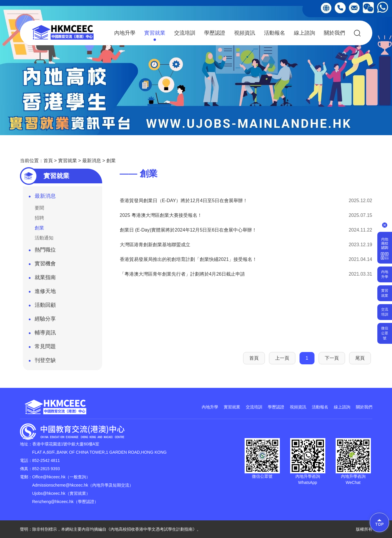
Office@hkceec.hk (49, 477)
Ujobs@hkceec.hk (49, 493)
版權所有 (364, 529)
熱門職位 (42, 252)
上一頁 (282, 358)
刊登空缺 (42, 362)
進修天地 (42, 293)
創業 (111, 161)
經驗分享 (42, 321)
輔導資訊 (42, 334)
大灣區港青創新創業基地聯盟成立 (155, 245)
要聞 (39, 208)
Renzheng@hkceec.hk (53, 502)
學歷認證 (215, 33)
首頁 (48, 161)
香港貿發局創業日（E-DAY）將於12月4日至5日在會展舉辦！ (184, 201)
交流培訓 (185, 33)
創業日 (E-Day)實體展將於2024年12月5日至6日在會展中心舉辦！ (188, 230)
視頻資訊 (245, 33)
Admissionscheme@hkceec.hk (60, 485)
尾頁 (360, 358)
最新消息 (92, 161)
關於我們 (334, 33)
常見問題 (42, 348)
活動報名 (275, 33)
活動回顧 (42, 307)
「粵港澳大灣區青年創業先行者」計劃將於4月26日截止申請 (182, 274)
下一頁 (332, 358)
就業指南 (42, 279)
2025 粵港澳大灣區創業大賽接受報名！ (161, 215)
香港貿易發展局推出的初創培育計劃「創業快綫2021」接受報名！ (189, 259)
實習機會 (42, 265)
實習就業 (155, 35)
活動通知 (44, 238)
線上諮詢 (304, 33)
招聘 (39, 218)
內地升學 (125, 33)
